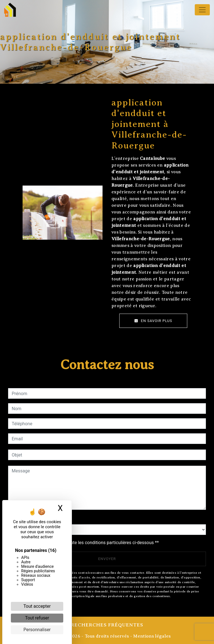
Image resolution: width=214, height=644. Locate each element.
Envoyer (107, 559)
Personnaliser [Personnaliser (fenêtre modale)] (37, 630)
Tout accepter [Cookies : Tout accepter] (37, 606)
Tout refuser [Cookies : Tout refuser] (37, 618)
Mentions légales (151, 636)
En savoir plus (153, 321)
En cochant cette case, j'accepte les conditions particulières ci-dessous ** (86, 543)
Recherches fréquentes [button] (107, 625)
